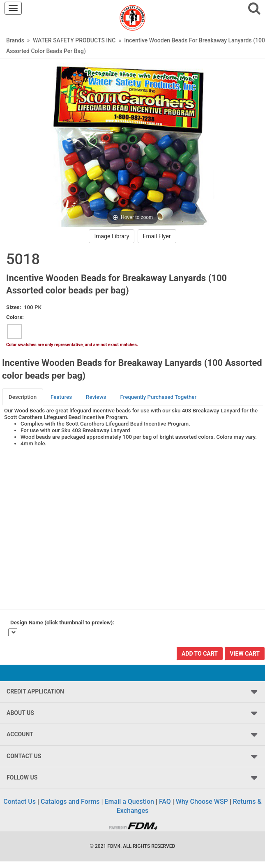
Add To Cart (200, 654)
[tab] (23, 397)
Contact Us (20, 802)
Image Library (112, 236)
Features (61, 397)
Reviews (96, 397)
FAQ (165, 802)
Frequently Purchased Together (158, 397)
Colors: (15, 317)
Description (23, 397)
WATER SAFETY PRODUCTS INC (74, 40)
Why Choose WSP (202, 802)
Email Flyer (157, 236)
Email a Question (129, 802)
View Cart (245, 654)
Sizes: (14, 307)
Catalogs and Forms (70, 802)
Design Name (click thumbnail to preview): (62, 622)
